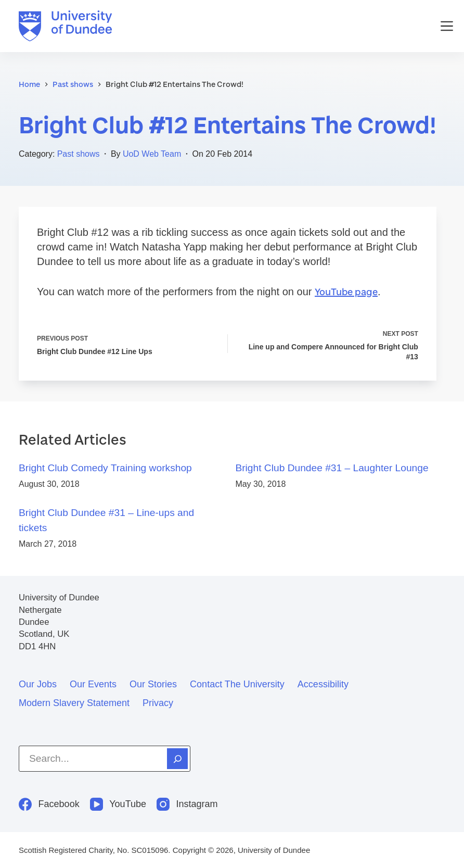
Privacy (158, 703)
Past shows (79, 154)
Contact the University (237, 684)
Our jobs (38, 684)
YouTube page (346, 292)
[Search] (177, 759)
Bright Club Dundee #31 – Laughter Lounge (332, 468)
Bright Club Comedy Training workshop (105, 468)
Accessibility (323, 684)
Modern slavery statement (74, 703)
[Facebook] (49, 804)
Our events (93, 684)
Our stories (153, 684)
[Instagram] (187, 804)
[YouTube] (118, 804)
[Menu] (447, 26)
